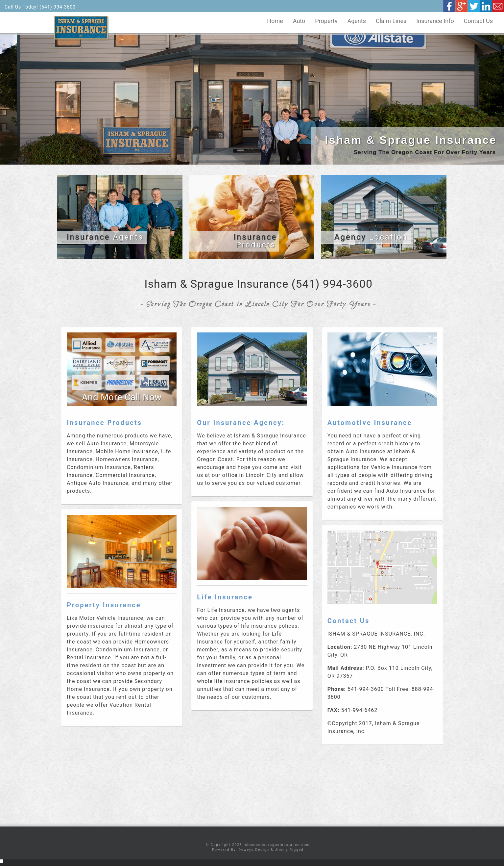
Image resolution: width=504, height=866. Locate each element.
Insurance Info (435, 21)
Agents (357, 21)
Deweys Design (254, 850)
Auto (299, 21)
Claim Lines (391, 21)
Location (371, 237)
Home (275, 21)
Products (255, 241)
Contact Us (478, 21)
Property (326, 21)
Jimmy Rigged (289, 850)
